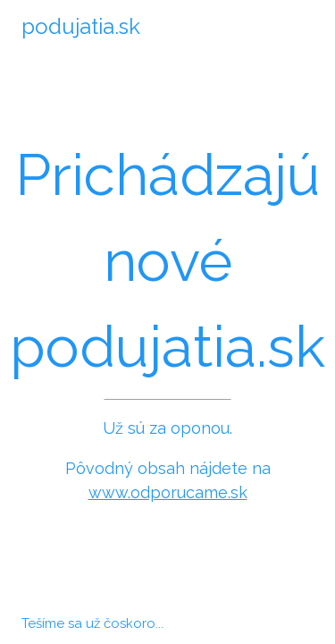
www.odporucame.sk (168, 492)
